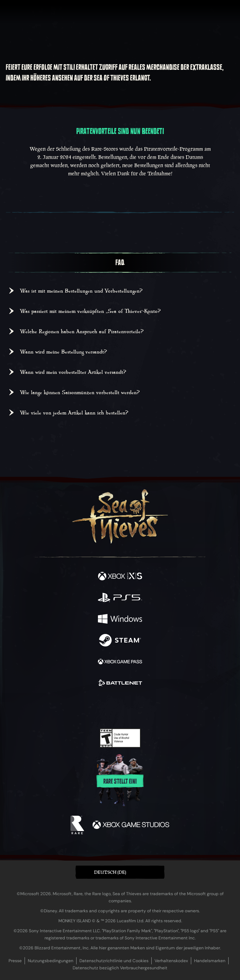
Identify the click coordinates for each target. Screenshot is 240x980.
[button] (120, 872)
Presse (15, 961)
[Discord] (140, 708)
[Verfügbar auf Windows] (120, 620)
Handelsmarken (210, 961)
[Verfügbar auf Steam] (120, 641)
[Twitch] (98, 708)
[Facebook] (69, 707)
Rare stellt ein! (120, 782)
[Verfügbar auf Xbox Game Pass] (120, 662)
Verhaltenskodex (171, 961)
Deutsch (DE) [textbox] (110, 872)
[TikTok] (155, 708)
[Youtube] (119, 708)
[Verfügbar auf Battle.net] (120, 684)
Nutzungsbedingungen (51, 961)
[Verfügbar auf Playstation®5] (120, 598)
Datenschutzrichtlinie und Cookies (114, 961)
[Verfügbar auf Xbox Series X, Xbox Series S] (120, 577)
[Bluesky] (170, 708)
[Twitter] (83, 707)
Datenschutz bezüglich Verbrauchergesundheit (120, 968)
